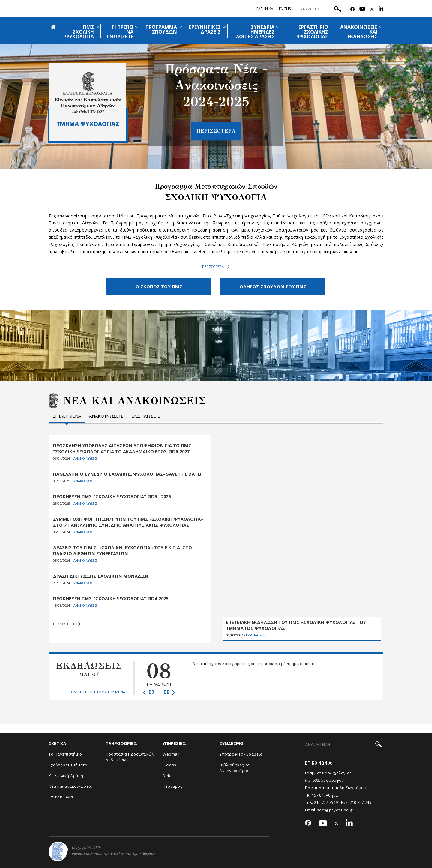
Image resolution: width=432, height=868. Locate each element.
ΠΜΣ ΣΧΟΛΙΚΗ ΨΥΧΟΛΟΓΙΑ (79, 32)
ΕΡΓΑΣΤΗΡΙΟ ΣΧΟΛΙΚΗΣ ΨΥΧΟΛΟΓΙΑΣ (312, 32)
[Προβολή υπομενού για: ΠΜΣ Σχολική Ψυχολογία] (97, 27)
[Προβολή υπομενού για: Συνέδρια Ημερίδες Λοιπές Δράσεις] (278, 27)
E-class (169, 764)
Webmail (171, 753)
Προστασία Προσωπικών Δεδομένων (130, 756)
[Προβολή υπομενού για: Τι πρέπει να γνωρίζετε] (137, 27)
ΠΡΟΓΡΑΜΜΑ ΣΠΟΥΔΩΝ (161, 29)
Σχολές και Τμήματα (68, 764)
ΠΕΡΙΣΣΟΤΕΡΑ (216, 267)
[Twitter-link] (372, 9)
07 (149, 691)
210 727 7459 (362, 802)
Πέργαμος (172, 786)
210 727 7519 (326, 802)
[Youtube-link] (362, 9)
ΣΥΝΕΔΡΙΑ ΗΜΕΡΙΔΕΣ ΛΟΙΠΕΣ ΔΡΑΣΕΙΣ (255, 32)
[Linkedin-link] (381, 9)
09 (169, 691)
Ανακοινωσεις (106, 415)
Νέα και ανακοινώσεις (70, 786)
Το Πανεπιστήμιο (65, 753)
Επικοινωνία (61, 796)
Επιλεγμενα (67, 415)
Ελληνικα (265, 9)
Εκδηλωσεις (146, 415)
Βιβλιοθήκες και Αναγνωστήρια (235, 767)
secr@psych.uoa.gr (335, 809)
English (286, 9)
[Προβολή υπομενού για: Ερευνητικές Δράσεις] (224, 27)
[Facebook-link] (352, 9)
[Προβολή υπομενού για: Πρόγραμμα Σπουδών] (180, 27)
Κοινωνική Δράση (66, 775)
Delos (168, 775)
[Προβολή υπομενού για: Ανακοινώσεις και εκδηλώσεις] (381, 27)
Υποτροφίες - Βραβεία (241, 753)
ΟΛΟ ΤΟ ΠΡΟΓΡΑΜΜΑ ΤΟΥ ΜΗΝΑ (98, 691)
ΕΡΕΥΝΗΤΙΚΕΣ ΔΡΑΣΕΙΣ (205, 29)
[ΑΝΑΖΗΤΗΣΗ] (322, 9)
